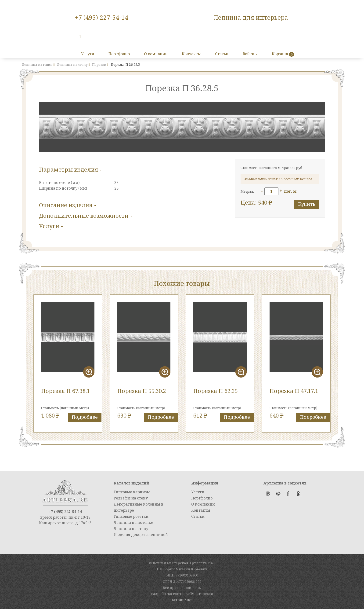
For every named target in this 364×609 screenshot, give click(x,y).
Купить (307, 204)
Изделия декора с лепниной (141, 535)
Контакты (191, 54)
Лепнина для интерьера (251, 17)
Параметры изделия (70, 169)
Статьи (222, 54)
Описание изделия (68, 205)
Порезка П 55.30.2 (142, 391)
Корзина (280, 54)
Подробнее (85, 417)
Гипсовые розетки (131, 516)
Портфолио (119, 54)
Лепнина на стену (131, 528)
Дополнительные (86, 215)
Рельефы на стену (131, 498)
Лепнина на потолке (133, 522)
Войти (250, 54)
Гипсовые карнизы (132, 492)
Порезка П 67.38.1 (65, 391)
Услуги (88, 54)
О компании (156, 54)
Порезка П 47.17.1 (294, 391)
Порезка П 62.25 (216, 391)
